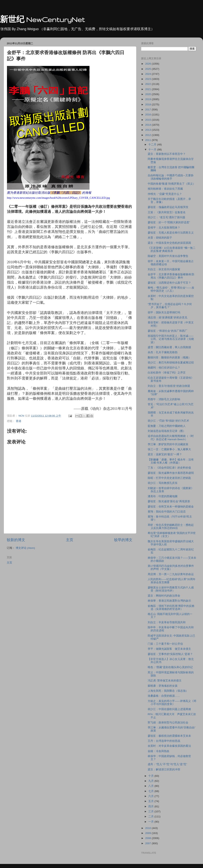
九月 (151, 781)
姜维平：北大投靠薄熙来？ (164, 228)
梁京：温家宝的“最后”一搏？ (165, 454)
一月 (151, 822)
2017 (148, 110)
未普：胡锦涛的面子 (160, 238)
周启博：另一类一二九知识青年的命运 (171, 574)
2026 (148, 64)
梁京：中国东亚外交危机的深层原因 (169, 243)
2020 (148, 94)
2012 (148, 135)
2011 (148, 140)
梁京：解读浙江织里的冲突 (164, 770)
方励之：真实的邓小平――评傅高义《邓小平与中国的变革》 (172, 703)
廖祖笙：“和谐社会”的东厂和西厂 (168, 331)
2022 (148, 84)
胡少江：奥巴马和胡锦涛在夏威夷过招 (171, 363)
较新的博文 (16, 540)
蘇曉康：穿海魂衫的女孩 (163, 686)
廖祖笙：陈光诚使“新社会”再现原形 (169, 501)
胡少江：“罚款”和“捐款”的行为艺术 (168, 421)
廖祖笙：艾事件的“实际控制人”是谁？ (170, 654)
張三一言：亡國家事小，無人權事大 (169, 449)
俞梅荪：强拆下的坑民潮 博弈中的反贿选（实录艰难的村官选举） (171, 608)
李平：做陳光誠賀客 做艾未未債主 (169, 649)
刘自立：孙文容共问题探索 (164, 269)
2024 (148, 74)
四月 (151, 806)
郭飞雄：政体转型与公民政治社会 (168, 723)
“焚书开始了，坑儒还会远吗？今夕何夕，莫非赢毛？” (170, 306)
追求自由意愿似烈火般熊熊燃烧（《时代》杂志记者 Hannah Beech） (171, 438)
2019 (148, 99)
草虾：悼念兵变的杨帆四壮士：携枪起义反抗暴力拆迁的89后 (171, 527)
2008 (148, 838)
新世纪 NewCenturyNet (42, 19)
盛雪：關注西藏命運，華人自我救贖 (169, 347)
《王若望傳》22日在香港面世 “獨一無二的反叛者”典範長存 (172, 249)
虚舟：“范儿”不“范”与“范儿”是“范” (167, 764)
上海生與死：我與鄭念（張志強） (168, 691)
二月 (151, 816)
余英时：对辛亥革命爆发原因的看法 (169, 746)
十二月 (153, 145)
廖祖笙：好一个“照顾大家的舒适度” (169, 222)
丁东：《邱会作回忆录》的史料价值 (169, 468)
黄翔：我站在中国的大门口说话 (167, 512)
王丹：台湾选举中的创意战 (164, 741)
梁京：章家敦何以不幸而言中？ (167, 154)
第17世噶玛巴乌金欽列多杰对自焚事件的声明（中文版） (171, 567)
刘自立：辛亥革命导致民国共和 (167, 622)
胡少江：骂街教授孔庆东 (163, 483)
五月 (151, 801)
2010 (148, 828)
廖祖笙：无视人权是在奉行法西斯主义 (171, 233)
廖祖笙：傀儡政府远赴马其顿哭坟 (168, 207)
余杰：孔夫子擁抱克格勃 (163, 352)
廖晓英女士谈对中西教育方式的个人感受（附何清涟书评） (171, 589)
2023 (148, 79)
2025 (148, 69)
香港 (19, 421)
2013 (148, 130)
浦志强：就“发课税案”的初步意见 (168, 318)
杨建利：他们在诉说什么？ (164, 368)
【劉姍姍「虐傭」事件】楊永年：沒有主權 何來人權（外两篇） (171, 461)
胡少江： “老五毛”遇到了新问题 (167, 217)
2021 (148, 89)
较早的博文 (123, 540)
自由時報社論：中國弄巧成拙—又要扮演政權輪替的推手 (171, 177)
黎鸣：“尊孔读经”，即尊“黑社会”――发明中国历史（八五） (171, 289)
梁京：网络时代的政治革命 (164, 596)
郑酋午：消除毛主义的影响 (164, 399)
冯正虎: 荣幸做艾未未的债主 (165, 681)
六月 (151, 796)
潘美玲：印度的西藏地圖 (163, 496)
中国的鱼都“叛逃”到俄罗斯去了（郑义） (172, 184)
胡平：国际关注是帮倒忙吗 (164, 312)
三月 (151, 811)
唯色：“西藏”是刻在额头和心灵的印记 (170, 667)
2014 (148, 125)
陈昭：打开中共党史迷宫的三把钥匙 (169, 478)
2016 (148, 115)
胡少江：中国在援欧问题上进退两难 (169, 709)
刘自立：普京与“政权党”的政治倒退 (169, 386)
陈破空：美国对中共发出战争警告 (168, 256)
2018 (148, 104)
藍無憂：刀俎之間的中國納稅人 (167, 426)
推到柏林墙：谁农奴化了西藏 (165, 189)
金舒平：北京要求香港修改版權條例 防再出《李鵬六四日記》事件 (171, 276)
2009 (148, 833)
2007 (148, 843)
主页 (70, 540)
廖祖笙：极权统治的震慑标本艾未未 (169, 736)
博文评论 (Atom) (25, 548)
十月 (151, 776)
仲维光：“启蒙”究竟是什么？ (165, 194)
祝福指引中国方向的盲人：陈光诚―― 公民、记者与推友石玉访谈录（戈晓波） (171, 339)
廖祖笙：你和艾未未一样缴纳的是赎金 (171, 507)
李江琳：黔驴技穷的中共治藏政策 (168, 444)
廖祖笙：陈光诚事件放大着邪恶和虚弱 (171, 473)
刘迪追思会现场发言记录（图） (167, 431)
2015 (148, 120)
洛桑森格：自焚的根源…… (164, 696)
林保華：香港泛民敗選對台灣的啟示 (169, 601)
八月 (151, 786)
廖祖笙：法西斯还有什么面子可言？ (169, 283)
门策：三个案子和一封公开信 (165, 644)
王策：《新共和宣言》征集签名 (167, 212)
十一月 (153, 150)
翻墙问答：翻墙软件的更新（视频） (169, 358)
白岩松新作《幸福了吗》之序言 (167, 373)
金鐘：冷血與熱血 (159, 751)
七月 (151, 791)
